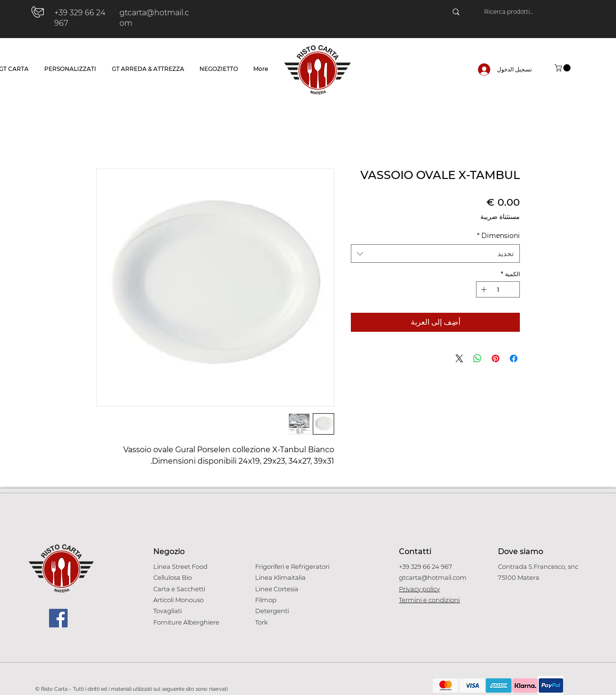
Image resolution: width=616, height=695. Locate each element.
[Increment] (483, 289)
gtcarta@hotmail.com (433, 577)
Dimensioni (498, 236)
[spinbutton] (498, 289)
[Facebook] (58, 618)
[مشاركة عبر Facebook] (514, 358)
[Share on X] (459, 358)
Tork (262, 622)
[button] (563, 68)
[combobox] (435, 253)
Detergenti (272, 611)
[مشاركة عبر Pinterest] (496, 358)
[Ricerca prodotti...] (532, 12)
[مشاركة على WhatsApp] (477, 358)
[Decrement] (513, 289)
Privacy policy (419, 589)
